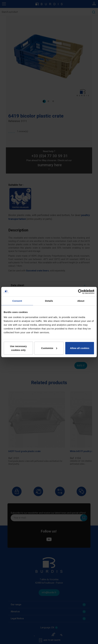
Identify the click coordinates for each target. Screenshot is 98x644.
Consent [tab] (17, 301)
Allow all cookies (80, 348)
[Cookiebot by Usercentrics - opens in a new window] (80, 292)
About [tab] (81, 301)
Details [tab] (49, 301)
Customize (49, 348)
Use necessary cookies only (18, 348)
